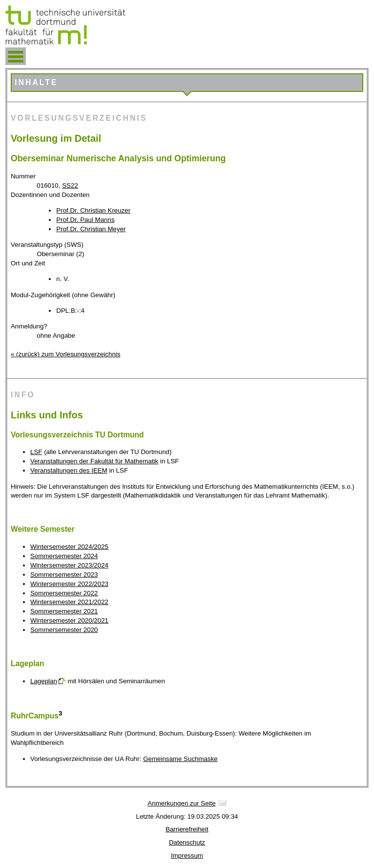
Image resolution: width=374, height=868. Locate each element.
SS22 (70, 185)
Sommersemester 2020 (64, 630)
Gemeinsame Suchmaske (180, 759)
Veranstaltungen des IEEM (69, 470)
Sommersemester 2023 (64, 575)
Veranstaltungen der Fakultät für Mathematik (94, 461)
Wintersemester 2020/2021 (69, 620)
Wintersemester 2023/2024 (69, 565)
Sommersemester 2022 (64, 593)
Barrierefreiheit (187, 829)
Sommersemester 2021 (64, 611)
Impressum (187, 856)
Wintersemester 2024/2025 (69, 547)
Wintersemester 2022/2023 (69, 584)
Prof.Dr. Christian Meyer (91, 229)
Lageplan (44, 681)
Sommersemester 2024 (64, 556)
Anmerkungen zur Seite (181, 803)
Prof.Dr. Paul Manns (85, 220)
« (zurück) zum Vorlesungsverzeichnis (65, 354)
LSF (36, 452)
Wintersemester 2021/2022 (69, 602)
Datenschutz (187, 842)
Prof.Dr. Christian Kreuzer (93, 210)
